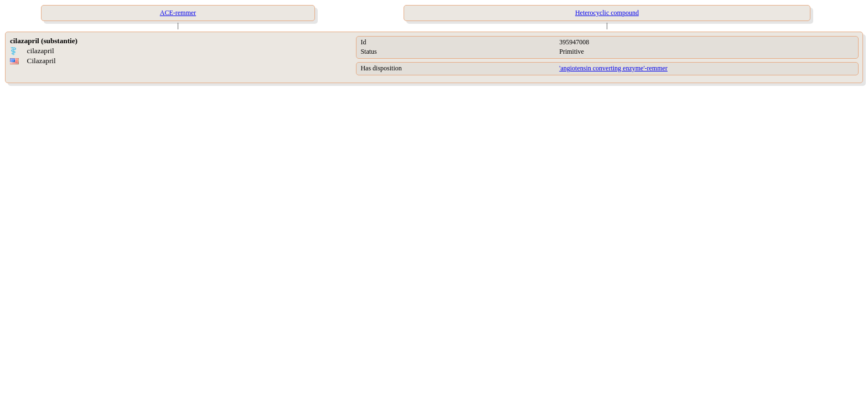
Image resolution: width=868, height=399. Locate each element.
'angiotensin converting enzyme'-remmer (613, 68)
